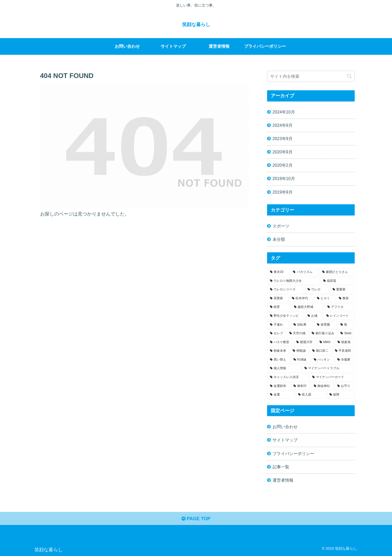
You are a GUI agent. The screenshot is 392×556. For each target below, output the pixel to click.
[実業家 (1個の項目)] (278, 298)
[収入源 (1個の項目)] (311, 395)
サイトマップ (285, 440)
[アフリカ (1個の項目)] (340, 307)
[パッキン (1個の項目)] (323, 360)
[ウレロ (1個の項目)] (317, 290)
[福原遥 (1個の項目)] (337, 281)
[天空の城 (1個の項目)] (298, 333)
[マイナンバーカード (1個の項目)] (332, 377)
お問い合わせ (285, 427)
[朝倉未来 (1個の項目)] (278, 351)
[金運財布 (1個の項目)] (279, 386)
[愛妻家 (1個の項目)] (342, 290)
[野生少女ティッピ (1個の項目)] (286, 316)
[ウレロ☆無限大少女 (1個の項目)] (294, 281)
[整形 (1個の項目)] (345, 298)
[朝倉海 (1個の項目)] (345, 342)
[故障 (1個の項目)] (341, 395)
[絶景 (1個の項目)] (279, 307)
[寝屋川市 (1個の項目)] (305, 342)
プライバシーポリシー (293, 453)
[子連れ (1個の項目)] (279, 325)
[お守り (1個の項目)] (345, 386)
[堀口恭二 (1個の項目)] (321, 351)
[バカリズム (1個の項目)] (305, 272)
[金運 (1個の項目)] (281, 395)
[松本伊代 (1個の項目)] (301, 298)
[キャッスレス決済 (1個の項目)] (288, 377)
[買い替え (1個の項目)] (279, 360)
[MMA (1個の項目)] (326, 342)
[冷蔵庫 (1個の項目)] (345, 360)
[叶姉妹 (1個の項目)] (301, 360)
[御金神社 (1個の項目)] (323, 386)
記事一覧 (281, 467)
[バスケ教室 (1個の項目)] (280, 342)
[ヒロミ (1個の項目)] (325, 298)
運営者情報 (283, 480)
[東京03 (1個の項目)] (279, 272)
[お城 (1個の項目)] (314, 316)
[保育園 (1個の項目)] (326, 325)
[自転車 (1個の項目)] (302, 325)
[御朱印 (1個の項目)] (301, 386)
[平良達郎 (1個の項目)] (343, 351)
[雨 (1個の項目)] (346, 325)
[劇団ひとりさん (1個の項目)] (337, 272)
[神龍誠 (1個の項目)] (300, 351)
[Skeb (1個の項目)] (346, 333)
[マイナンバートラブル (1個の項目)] (328, 368)
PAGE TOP (196, 519)
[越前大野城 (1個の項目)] (308, 307)
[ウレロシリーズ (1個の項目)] (286, 290)
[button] (349, 76)
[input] (311, 76)
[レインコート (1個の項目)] (339, 316)
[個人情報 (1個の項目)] (284, 368)
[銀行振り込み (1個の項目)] (323, 333)
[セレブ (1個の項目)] (277, 333)
